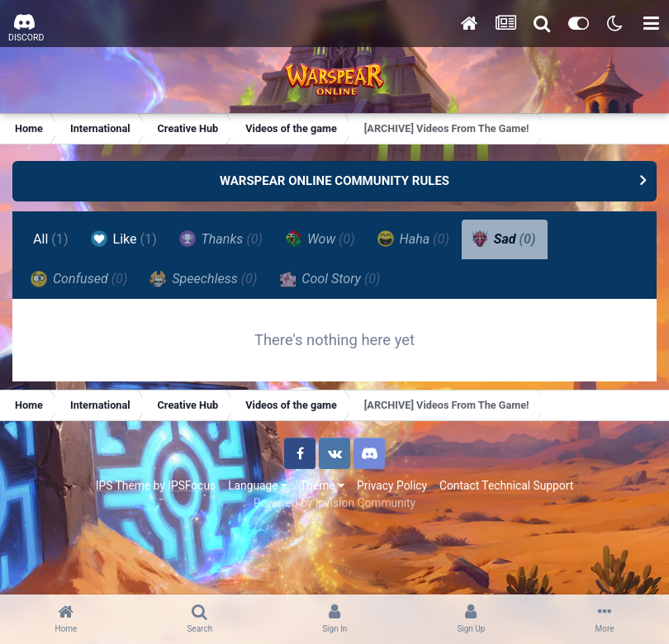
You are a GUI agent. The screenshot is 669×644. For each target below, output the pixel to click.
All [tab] (51, 239)
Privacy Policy (392, 485)
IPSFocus (192, 485)
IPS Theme (123, 485)
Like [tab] (124, 239)
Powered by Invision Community (334, 503)
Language (258, 485)
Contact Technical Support (506, 485)
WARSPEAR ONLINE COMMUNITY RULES (334, 181)
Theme (322, 485)
